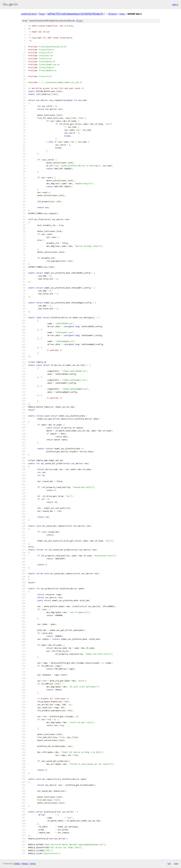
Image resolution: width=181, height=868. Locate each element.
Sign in (175, 4)
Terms (33, 864)
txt (169, 863)
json (176, 863)
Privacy (25, 864)
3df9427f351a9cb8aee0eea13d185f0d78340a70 (75, 14)
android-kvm (29, 14)
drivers (113, 14)
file (79, 21)
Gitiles (17, 864)
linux (42, 14)
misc (122, 14)
